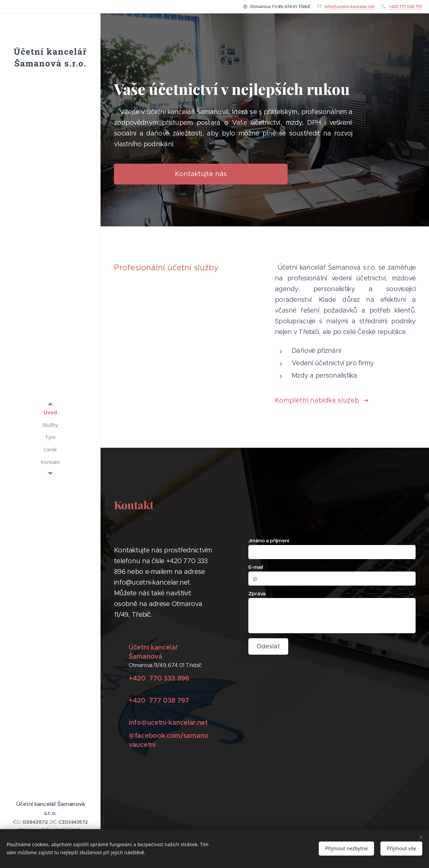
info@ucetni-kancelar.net (350, 6)
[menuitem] (50, 412)
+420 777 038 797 (406, 6)
